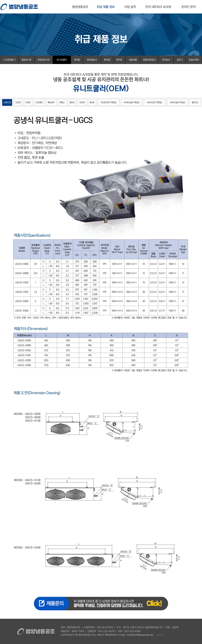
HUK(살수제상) (132, 102)
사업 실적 (130, 7)
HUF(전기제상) (155, 102)
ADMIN (160, 635)
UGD (18, 102)
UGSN (39, 102)
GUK (82, 102)
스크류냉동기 (9, 60)
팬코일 (107, 60)
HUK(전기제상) (109, 102)
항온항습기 (92, 60)
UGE (28, 102)
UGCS (7, 102)
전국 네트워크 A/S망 (158, 7)
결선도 (195, 102)
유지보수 (166, 60)
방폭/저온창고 (149, 60)
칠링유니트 (26, 60)
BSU (62, 102)
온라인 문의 (188, 7)
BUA (72, 102)
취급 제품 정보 (106, 7)
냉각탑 (77, 60)
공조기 (180, 60)
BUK (92, 102)
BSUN (51, 102)
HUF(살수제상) (178, 102)
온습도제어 (194, 60)
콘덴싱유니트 (44, 60)
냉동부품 (133, 60)
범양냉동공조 (80, 7)
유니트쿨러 (62, 60)
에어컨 (119, 60)
